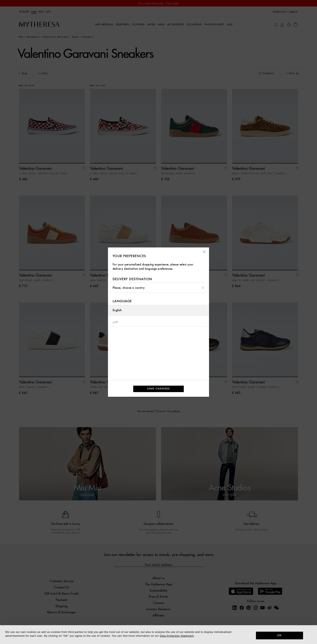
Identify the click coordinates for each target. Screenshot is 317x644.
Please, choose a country (158, 288)
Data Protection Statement (177, 636)
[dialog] (158, 635)
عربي (116, 321)
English (117, 310)
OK (279, 635)
